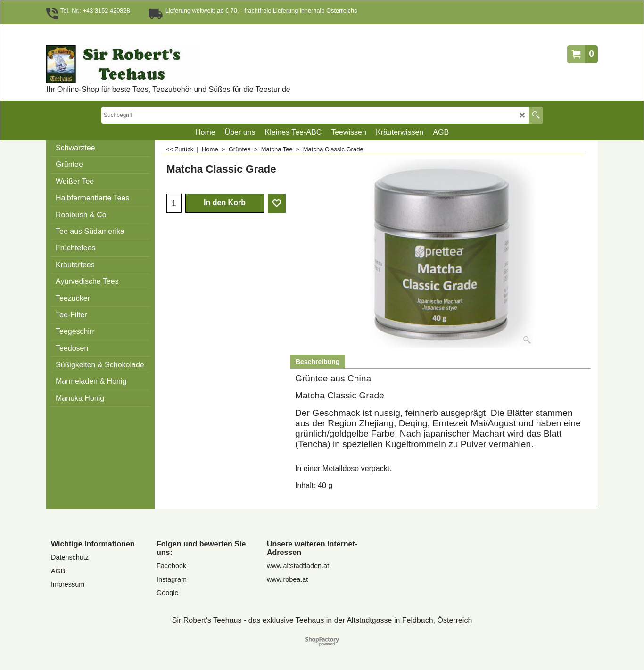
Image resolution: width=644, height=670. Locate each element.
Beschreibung (318, 362)
